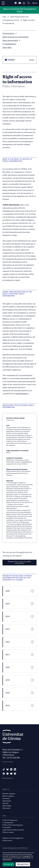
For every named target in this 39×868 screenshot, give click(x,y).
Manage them (23, 864)
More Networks (8, 778)
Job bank (6, 803)
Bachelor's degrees (9, 794)
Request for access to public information (19, 562)
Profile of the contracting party (13, 825)
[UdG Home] (3, 3)
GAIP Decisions (22, 393)
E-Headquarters (8, 823)
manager (27, 856)
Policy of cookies (8, 832)
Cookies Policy (7, 860)
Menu (35, 3)
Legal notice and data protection (13, 830)
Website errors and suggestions (13, 838)
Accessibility (7, 827)
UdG (4, 17)
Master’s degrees (8, 796)
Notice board (7, 801)
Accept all (8, 864)
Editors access (7, 841)
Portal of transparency (10, 820)
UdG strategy (7, 806)
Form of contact (8, 762)
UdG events (6, 808)
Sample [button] (32, 60)
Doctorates (6, 799)
